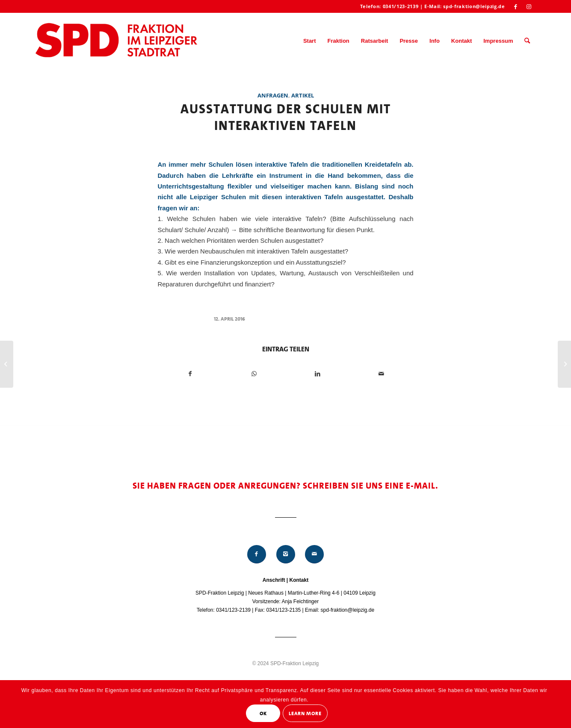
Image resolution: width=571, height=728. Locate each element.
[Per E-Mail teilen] (382, 374)
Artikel (303, 95)
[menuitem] (310, 41)
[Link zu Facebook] (516, 6)
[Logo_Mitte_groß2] (117, 41)
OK (263, 713)
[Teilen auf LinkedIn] (318, 374)
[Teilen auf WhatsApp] (254, 374)
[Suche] (527, 41)
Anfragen (273, 95)
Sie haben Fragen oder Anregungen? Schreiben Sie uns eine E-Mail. (285, 486)
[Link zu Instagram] (529, 6)
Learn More (305, 713)
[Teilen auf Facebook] (190, 374)
